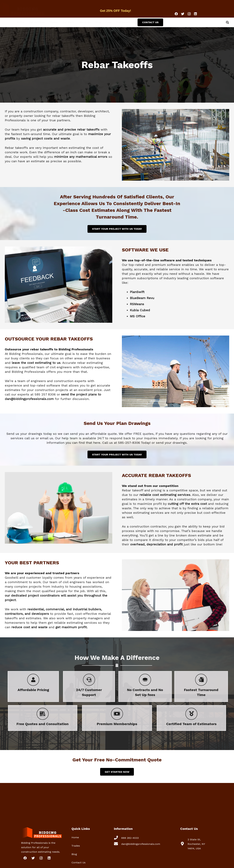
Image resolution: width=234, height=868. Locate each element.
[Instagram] (189, 14)
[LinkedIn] (195, 14)
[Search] (227, 22)
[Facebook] (176, 14)
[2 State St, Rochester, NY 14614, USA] (184, 844)
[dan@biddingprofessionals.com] (118, 844)
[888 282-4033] (118, 838)
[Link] (30, 9)
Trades (76, 846)
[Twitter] (183, 14)
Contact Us (78, 862)
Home (75, 837)
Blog (74, 854)
